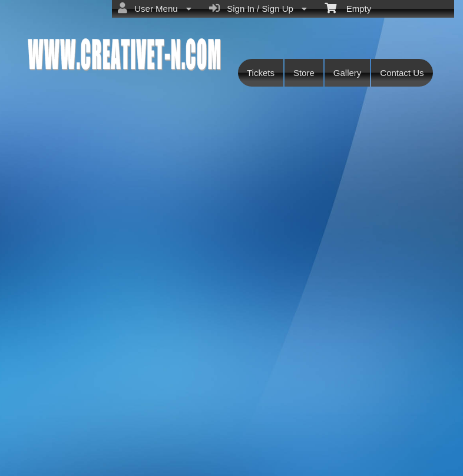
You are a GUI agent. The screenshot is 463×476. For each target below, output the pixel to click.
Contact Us (402, 73)
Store (304, 73)
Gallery (348, 73)
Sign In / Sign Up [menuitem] (258, 8)
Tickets (261, 73)
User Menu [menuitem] (155, 8)
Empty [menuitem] (348, 8)
